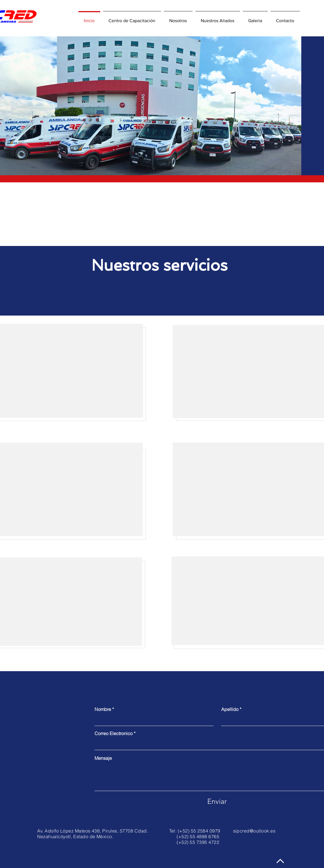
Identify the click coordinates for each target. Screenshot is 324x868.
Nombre (103, 709)
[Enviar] (217, 801)
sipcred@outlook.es (254, 831)
